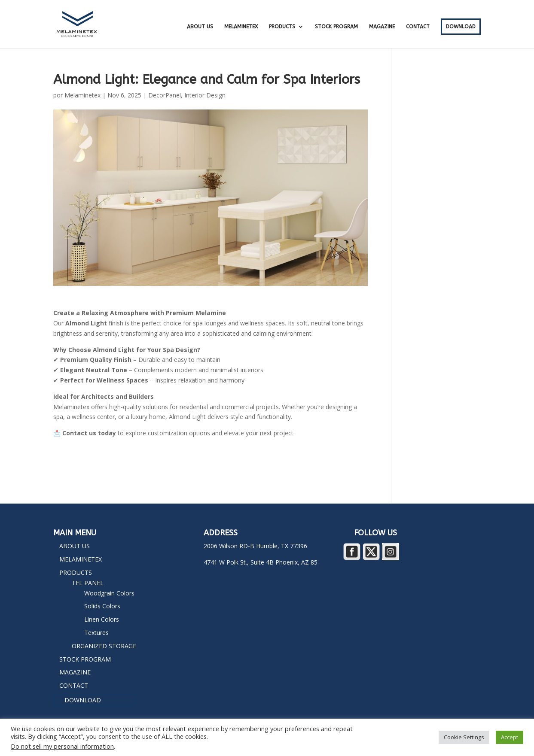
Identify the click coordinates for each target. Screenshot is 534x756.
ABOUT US (200, 27)
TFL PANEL (88, 583)
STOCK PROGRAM (336, 27)
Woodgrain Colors (109, 593)
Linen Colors (102, 619)
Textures (96, 633)
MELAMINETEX (241, 27)
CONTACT (418, 27)
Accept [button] (510, 737)
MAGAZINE (382, 27)
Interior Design (205, 95)
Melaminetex (82, 95)
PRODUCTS (282, 27)
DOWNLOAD (461, 27)
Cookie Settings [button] (464, 737)
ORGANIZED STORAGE (104, 646)
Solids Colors (102, 606)
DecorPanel (165, 95)
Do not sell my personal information (62, 746)
